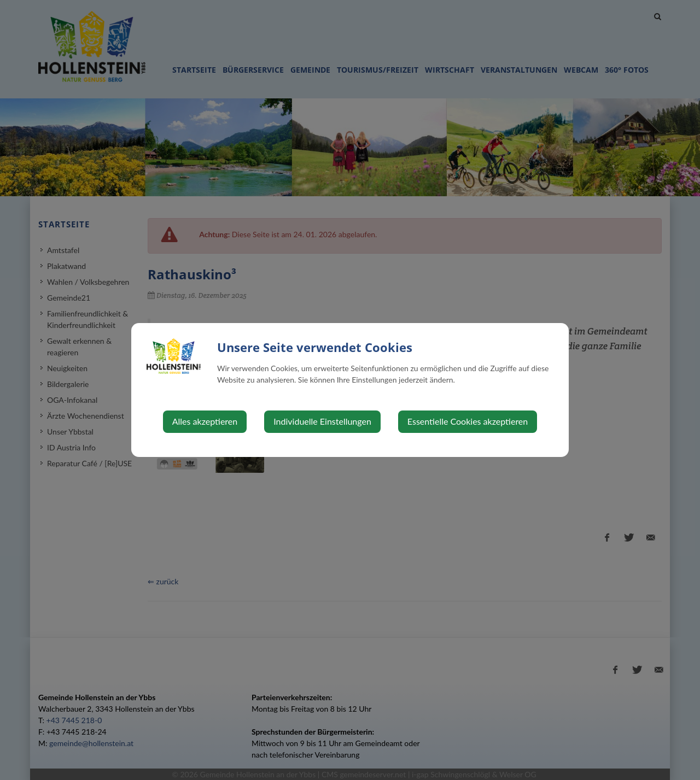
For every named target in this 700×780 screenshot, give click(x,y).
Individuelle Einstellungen (322, 421)
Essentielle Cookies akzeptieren (468, 421)
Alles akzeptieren (205, 421)
